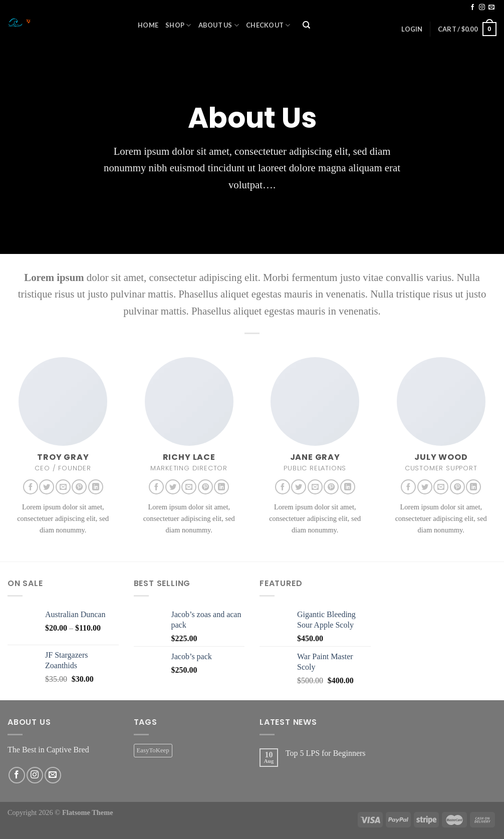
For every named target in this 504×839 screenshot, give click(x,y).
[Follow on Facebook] (472, 8)
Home (148, 25)
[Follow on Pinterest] (79, 487)
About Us (219, 25)
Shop (178, 25)
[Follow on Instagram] (482, 8)
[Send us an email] (491, 8)
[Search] (306, 25)
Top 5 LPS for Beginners (326, 753)
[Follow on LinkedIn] (96, 487)
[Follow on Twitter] (47, 487)
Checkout (268, 25)
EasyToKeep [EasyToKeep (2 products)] (153, 750)
